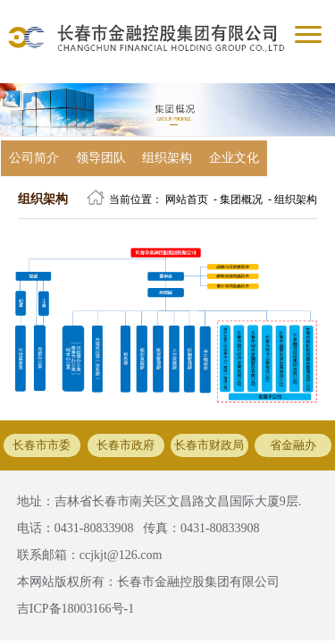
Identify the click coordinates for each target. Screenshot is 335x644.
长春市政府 (126, 445)
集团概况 (241, 199)
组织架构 (167, 158)
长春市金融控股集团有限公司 (198, 582)
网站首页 (187, 199)
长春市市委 (42, 445)
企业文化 (234, 158)
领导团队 (101, 158)
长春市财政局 (209, 445)
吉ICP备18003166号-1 (75, 609)
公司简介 (34, 158)
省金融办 (293, 445)
